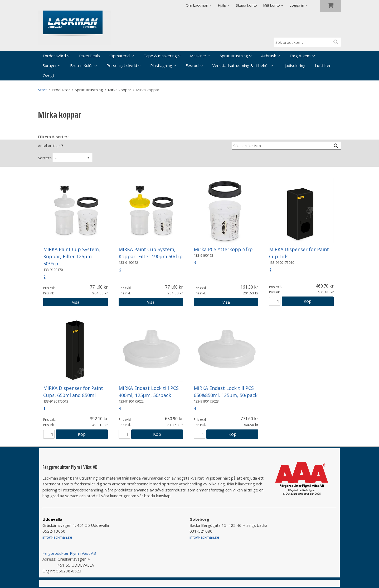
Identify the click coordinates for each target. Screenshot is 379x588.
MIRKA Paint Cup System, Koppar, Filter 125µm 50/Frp (72, 256)
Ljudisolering (294, 65)
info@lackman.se (57, 537)
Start (42, 90)
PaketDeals (89, 56)
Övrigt (48, 75)
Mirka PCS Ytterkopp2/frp (223, 249)
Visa (76, 302)
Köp (308, 301)
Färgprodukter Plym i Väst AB (69, 553)
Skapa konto (246, 5)
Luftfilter (323, 65)
